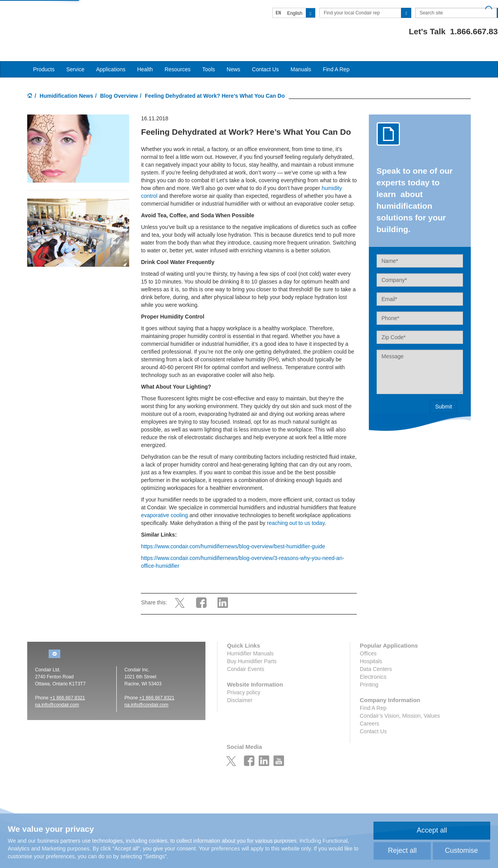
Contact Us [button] (266, 55)
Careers (370, 709)
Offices (368, 639)
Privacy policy (244, 678)
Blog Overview (119, 81)
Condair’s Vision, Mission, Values (400, 701)
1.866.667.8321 (442, 31)
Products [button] (44, 55)
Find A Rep (336, 55)
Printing (369, 670)
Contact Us (373, 717)
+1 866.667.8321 (67, 683)
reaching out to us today (296, 509)
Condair (72, 18)
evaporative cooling (164, 501)
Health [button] (145, 55)
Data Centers (376, 655)
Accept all (432, 830)
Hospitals (371, 647)
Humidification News (67, 81)
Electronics (373, 662)
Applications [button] (111, 55)
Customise (461, 850)
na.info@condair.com (146, 690)
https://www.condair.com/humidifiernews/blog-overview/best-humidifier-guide (233, 532)
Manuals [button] (301, 55)
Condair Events (246, 655)
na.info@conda (51, 690)
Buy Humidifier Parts (252, 647)
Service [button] (75, 55)
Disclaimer (240, 686)
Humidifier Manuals (251, 639)
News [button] (234, 55)
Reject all (402, 850)
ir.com (73, 690)
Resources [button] (178, 55)
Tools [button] (209, 55)
